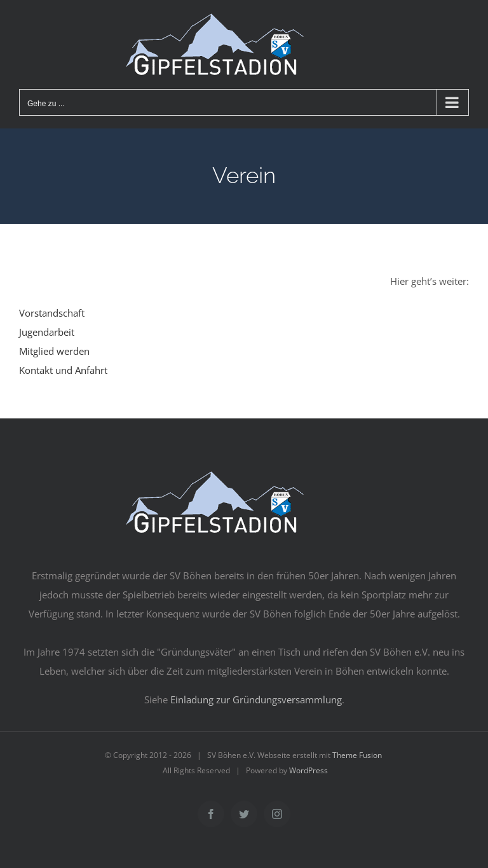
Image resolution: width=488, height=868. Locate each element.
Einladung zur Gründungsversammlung (256, 699)
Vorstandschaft (52, 313)
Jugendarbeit (47, 332)
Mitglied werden (54, 351)
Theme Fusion (357, 755)
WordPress (308, 770)
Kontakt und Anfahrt (63, 370)
